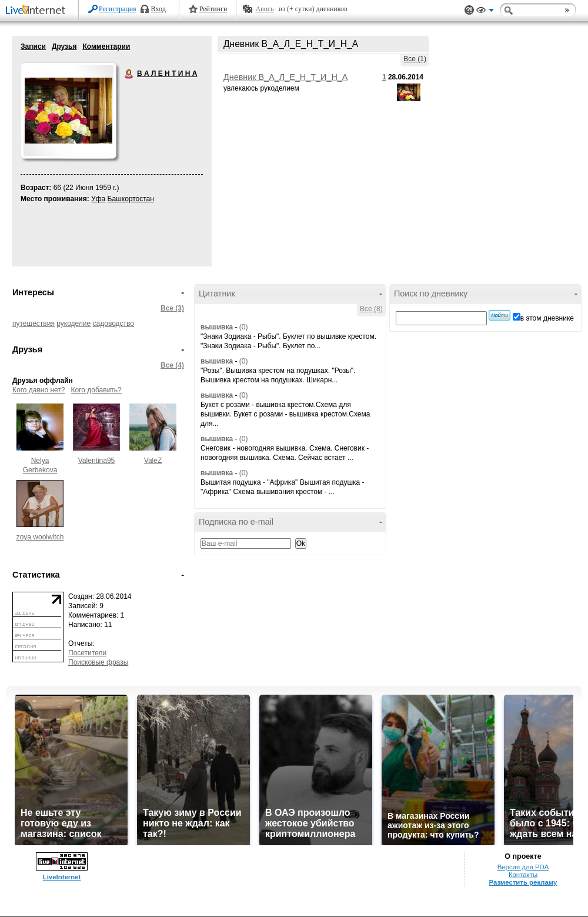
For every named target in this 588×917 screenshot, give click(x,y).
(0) (244, 327)
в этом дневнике (547, 318)
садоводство (113, 324)
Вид (485, 12)
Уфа (98, 199)
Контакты (523, 875)
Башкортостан (131, 199)
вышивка (217, 327)
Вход (158, 9)
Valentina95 (97, 461)
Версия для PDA (523, 867)
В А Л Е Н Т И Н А (129, 74)
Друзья (64, 46)
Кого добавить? (96, 390)
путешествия (34, 324)
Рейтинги (213, 9)
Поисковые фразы (98, 662)
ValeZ (153, 461)
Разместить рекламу (523, 882)
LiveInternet (38, 11)
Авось (264, 9)
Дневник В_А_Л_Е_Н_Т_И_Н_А (285, 77)
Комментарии (106, 46)
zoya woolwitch (40, 537)
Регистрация (118, 9)
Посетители (87, 653)
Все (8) (371, 309)
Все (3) (172, 308)
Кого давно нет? (39, 390)
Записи (33, 46)
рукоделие (73, 324)
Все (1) (415, 59)
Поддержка (469, 10)
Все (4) (172, 365)
